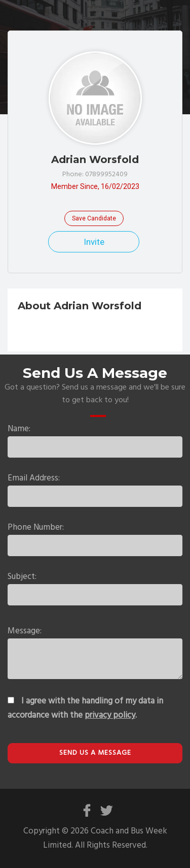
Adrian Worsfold (95, 159)
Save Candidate (94, 218)
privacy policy (110, 715)
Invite (94, 242)
